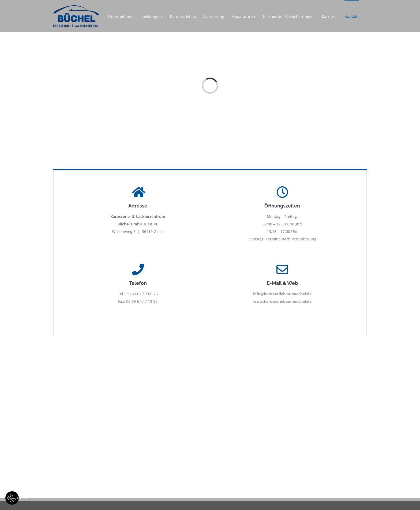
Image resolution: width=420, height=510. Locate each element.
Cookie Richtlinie (13, 498)
